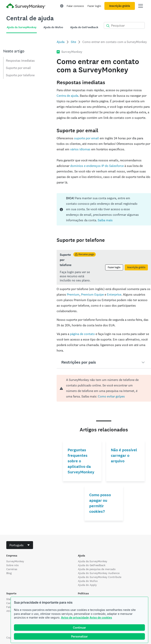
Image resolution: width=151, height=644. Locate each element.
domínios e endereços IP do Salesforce (97, 166)
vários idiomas (80, 149)
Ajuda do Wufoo (88, 581)
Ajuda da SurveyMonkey (93, 561)
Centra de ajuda (67, 96)
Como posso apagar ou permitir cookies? (100, 503)
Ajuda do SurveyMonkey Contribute (100, 577)
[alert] (104, 388)
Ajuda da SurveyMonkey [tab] (22, 27)
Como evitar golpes (111, 396)
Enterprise (114, 295)
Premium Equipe (92, 295)
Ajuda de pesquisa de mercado (97, 569)
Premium (73, 295)
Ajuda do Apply (87, 585)
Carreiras (12, 569)
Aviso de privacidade (75, 617)
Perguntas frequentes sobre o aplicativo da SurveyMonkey (81, 461)
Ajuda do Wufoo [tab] (53, 27)
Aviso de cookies (101, 617)
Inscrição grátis (120, 6)
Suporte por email (18, 68)
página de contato (82, 334)
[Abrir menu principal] (141, 6)
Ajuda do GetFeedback (92, 565)
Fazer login (94, 6)
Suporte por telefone (20, 75)
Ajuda (61, 42)
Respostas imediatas (20, 61)
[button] (104, 362)
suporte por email (87, 138)
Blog (9, 573)
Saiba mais (105, 220)
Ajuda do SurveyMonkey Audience (99, 573)
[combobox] (20, 545)
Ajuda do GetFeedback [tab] (84, 27)
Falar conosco (75, 6)
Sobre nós (12, 565)
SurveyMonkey (15, 561)
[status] (104, 209)
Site (73, 42)
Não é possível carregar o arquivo (124, 456)
